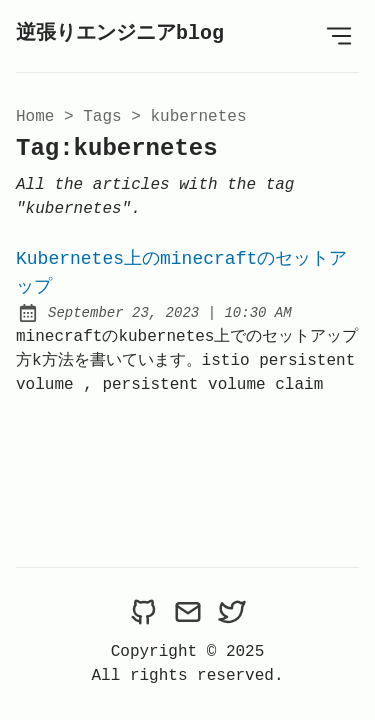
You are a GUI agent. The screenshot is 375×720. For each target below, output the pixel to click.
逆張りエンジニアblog (120, 33)
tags (102, 117)
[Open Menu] (339, 36)
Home (35, 117)
